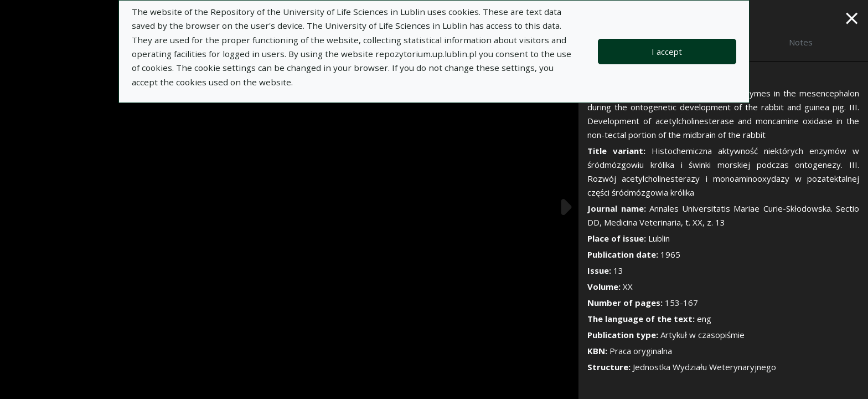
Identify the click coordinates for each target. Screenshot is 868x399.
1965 (670, 254)
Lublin (659, 238)
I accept (667, 52)
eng (704, 319)
